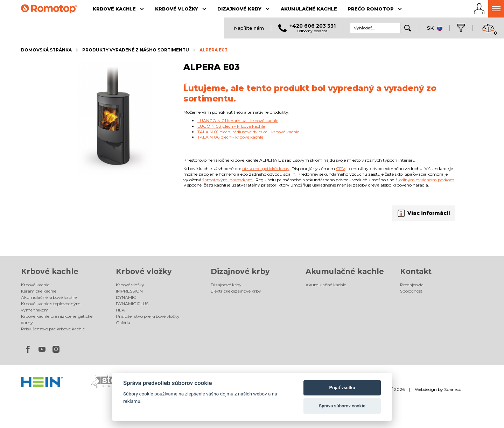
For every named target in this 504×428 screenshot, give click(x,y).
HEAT (122, 310)
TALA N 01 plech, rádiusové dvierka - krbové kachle (248, 132)
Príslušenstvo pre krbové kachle (53, 329)
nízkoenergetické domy (266, 169)
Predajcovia (412, 285)
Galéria (123, 322)
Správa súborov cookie (342, 406)
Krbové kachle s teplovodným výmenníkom (51, 307)
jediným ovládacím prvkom (426, 180)
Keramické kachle (39, 291)
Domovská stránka (46, 50)
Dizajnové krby (240, 271)
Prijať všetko (342, 388)
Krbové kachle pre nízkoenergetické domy (57, 319)
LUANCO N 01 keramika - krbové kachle (238, 121)
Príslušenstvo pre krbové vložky (148, 316)
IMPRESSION (129, 291)
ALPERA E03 (213, 50)
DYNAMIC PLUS (132, 304)
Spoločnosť (411, 291)
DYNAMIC (126, 297)
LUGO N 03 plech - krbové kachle (231, 126)
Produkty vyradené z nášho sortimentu (136, 50)
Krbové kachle (50, 271)
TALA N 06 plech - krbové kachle (230, 137)
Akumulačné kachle (345, 271)
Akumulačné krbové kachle (49, 297)
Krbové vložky (144, 271)
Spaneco (453, 389)
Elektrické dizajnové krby (236, 291)
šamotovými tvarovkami (228, 180)
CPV (341, 169)
